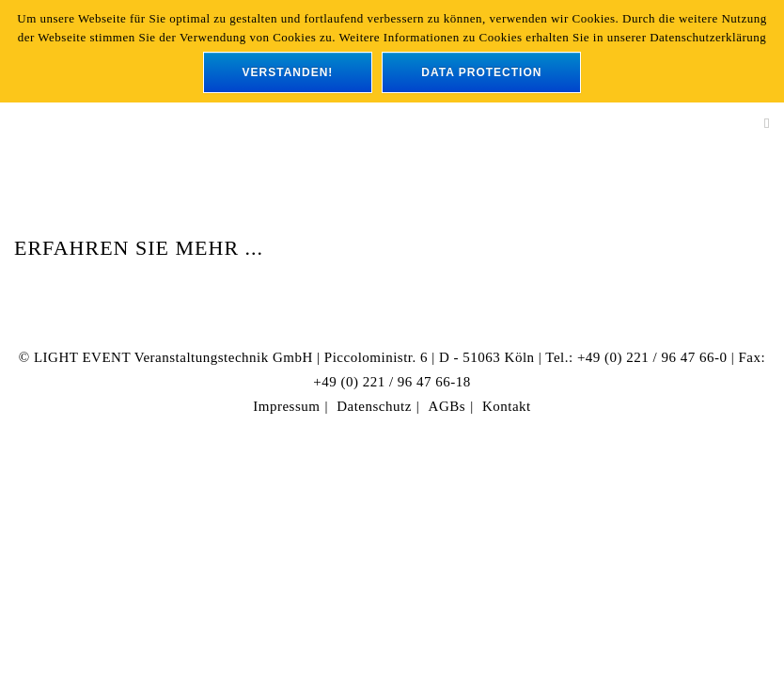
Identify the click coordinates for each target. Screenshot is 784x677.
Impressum (286, 406)
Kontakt (507, 406)
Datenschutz (374, 406)
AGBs (447, 406)
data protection (481, 72)
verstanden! (288, 72)
